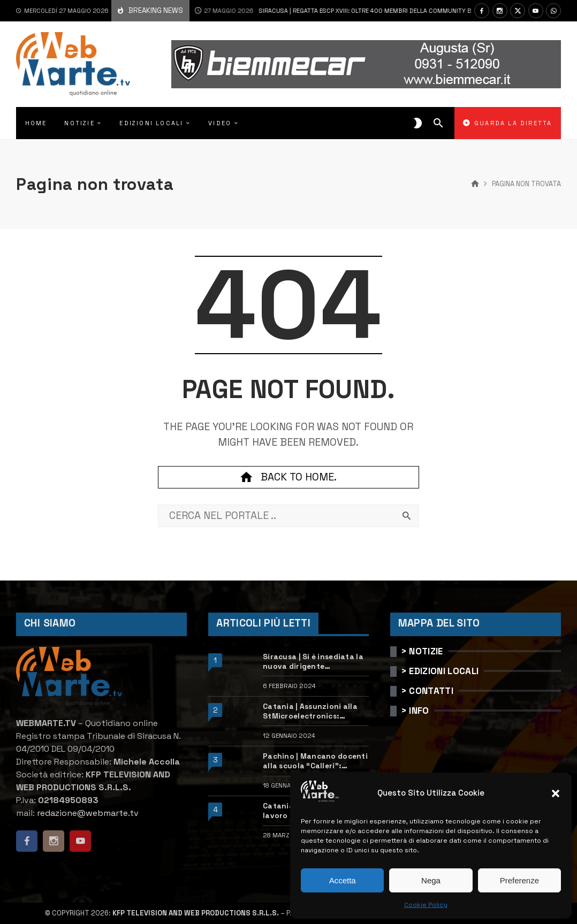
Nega (431, 880)
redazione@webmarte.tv (88, 813)
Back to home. (288, 477)
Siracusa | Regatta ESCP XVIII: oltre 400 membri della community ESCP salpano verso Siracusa (360, 11)
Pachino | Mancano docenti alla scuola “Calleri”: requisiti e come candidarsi (315, 761)
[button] (556, 793)
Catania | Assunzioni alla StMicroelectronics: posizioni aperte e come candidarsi (310, 712)
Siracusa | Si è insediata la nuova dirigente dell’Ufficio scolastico (313, 662)
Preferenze (519, 880)
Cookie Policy (426, 905)
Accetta (343, 880)
